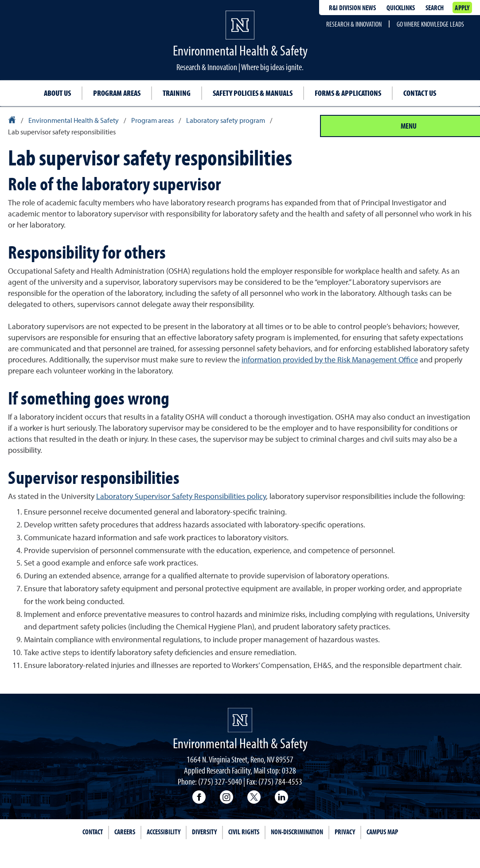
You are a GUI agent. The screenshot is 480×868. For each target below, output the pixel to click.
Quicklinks (401, 8)
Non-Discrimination (297, 832)
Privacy (345, 832)
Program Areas (117, 93)
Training (177, 93)
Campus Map (382, 832)
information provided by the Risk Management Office (330, 359)
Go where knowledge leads (430, 24)
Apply (462, 8)
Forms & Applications (348, 93)
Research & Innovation (354, 24)
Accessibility (164, 832)
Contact (93, 832)
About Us (57, 93)
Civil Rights (244, 832)
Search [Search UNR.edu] (435, 8)
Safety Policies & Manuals (253, 93)
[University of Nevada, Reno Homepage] (240, 720)
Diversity (204, 832)
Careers (125, 832)
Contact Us (420, 93)
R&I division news (352, 8)
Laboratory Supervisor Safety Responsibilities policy (181, 496)
